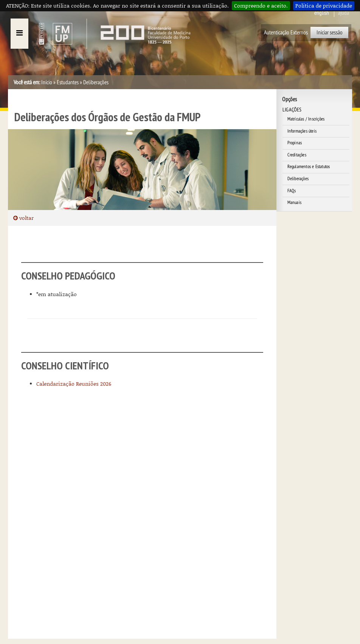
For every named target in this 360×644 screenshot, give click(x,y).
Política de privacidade (324, 5)
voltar (23, 218)
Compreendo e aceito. (261, 5)
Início (47, 82)
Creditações (297, 155)
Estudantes (68, 82)
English (322, 13)
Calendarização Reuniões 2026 (74, 384)
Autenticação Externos (286, 32)
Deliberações (298, 179)
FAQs (292, 191)
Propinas (295, 143)
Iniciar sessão (330, 32)
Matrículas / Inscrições (306, 119)
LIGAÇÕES (292, 110)
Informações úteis (302, 131)
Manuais (294, 202)
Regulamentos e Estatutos (309, 167)
